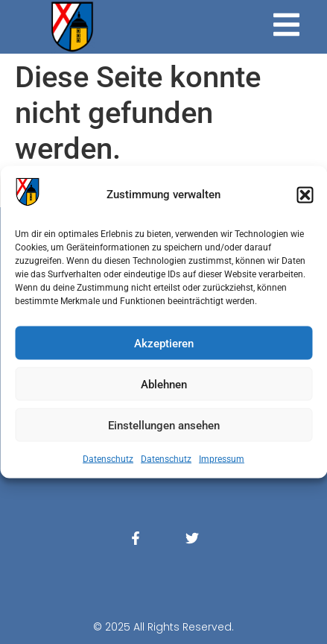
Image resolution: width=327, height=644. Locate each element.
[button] (305, 195)
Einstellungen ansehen (164, 425)
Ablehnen (164, 384)
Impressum (222, 459)
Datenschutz (108, 459)
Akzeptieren (164, 343)
